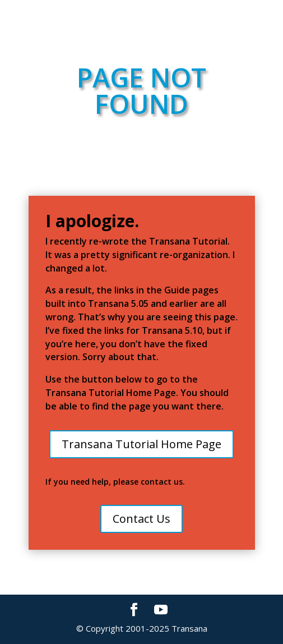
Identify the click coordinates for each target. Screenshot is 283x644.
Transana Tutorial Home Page (141, 444)
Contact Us (141, 519)
